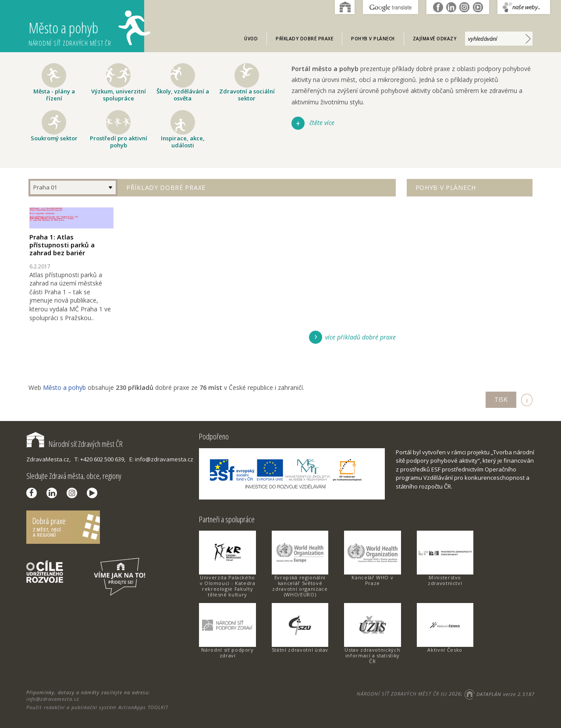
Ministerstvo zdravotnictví (445, 580)
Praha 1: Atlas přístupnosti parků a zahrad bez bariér (62, 245)
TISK (501, 399)
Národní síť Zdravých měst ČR (75, 444)
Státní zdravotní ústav (300, 650)
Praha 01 (45, 187)
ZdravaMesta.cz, (48, 459)
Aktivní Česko (445, 650)
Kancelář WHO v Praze (372, 580)
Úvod (251, 39)
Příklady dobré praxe (304, 39)
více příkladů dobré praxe (360, 337)
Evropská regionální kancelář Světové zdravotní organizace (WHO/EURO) (300, 586)
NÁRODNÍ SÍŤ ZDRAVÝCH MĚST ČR (398, 694)
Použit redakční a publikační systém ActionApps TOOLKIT (97, 707)
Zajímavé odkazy (435, 39)
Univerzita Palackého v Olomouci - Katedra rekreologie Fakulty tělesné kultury (228, 586)
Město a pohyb (86, 29)
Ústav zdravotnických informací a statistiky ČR (372, 655)
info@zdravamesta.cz (53, 699)
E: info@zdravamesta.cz (161, 459)
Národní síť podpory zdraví (227, 653)
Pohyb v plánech (373, 39)
